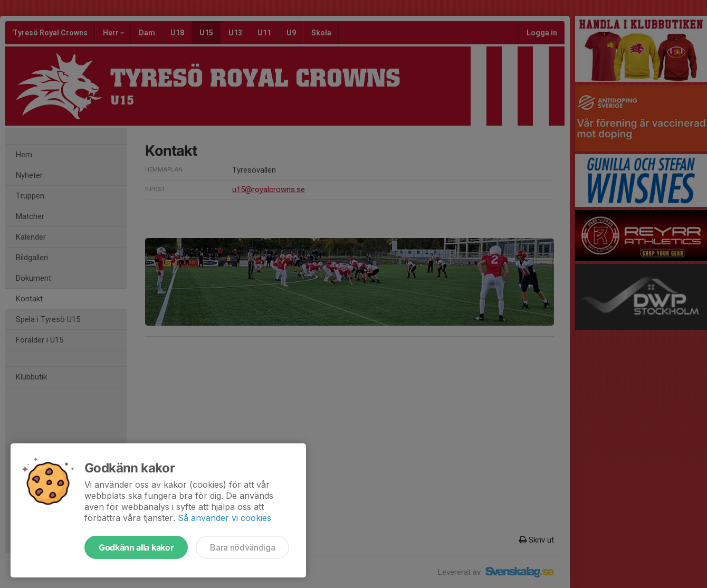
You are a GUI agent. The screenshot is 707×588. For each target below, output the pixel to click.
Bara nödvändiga (242, 547)
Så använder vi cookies (224, 518)
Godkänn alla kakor (136, 547)
